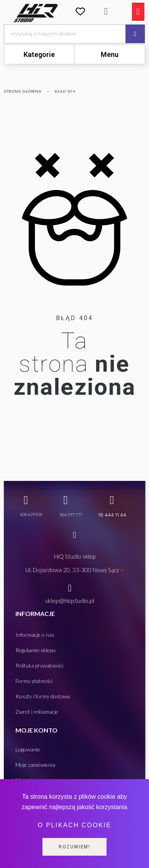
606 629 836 (31, 514)
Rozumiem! (74, 847)
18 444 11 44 (112, 515)
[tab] (39, 54)
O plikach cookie (74, 825)
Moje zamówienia (35, 765)
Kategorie (39, 54)
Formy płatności (34, 681)
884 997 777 (71, 515)
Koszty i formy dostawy (43, 696)
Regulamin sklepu (36, 650)
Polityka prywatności (39, 665)
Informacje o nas (35, 635)
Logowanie (28, 749)
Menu (110, 54)
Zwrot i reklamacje (37, 712)
